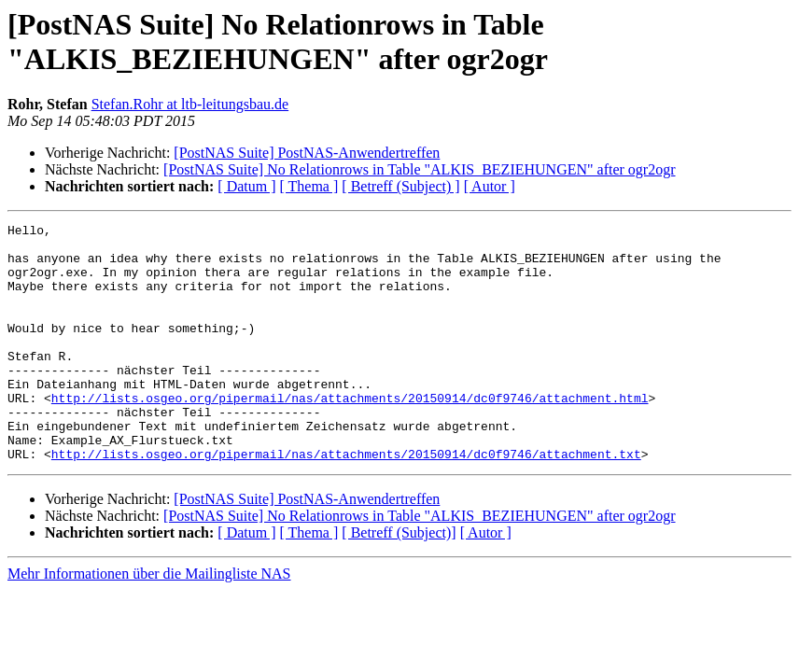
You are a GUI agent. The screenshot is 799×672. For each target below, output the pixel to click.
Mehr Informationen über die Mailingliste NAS (149, 621)
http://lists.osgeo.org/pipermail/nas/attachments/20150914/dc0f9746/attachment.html (350, 434)
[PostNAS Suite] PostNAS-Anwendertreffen (307, 153)
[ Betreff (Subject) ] (400, 186)
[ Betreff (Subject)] (399, 580)
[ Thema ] (309, 186)
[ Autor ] (490, 186)
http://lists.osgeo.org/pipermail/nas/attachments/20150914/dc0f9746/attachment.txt (346, 501)
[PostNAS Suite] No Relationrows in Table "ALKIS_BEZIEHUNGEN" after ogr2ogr (419, 169)
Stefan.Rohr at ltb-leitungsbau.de (190, 104)
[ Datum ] (246, 186)
